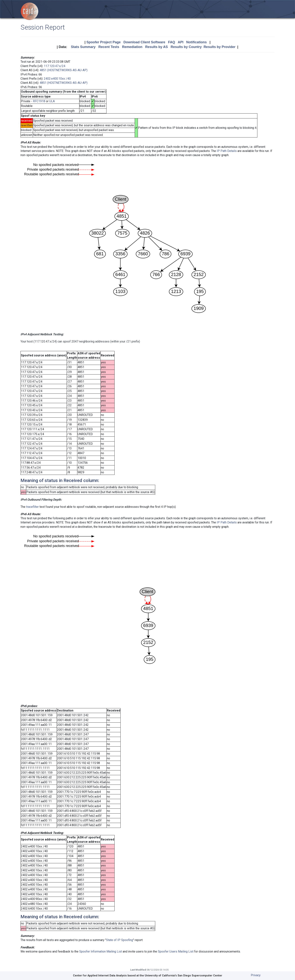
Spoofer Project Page (103, 42)
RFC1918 (39, 101)
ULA (52, 101)
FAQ (171, 42)
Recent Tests (109, 47)
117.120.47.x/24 (55, 66)
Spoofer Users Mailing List (176, 951)
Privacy (256, 975)
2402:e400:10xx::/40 (57, 79)
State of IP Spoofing (120, 940)
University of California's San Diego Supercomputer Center (183, 976)
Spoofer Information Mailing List (101, 951)
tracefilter (32, 507)
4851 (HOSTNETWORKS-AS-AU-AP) (64, 70)
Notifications (197, 42)
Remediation (132, 47)
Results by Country (186, 47)
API (181, 42)
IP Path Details (227, 151)
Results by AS (157, 47)
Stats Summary (83, 47)
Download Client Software (144, 42)
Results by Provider (219, 47)
